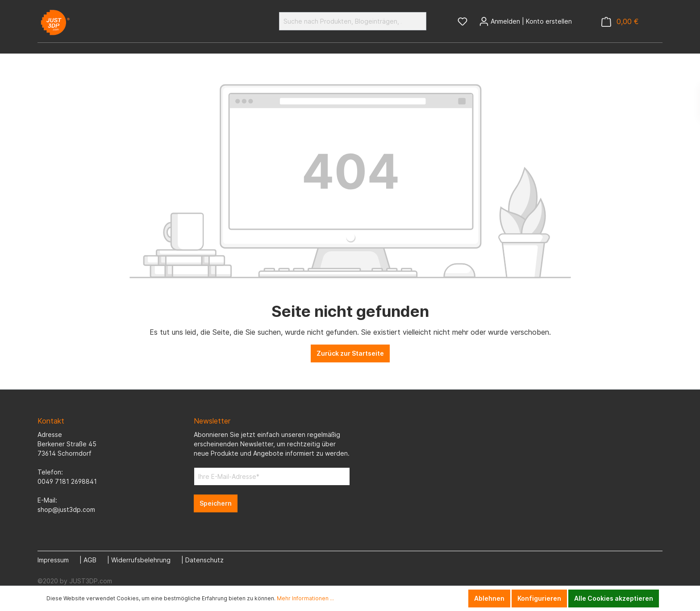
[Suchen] (416, 21)
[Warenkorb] (620, 22)
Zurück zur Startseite (350, 353)
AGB (90, 560)
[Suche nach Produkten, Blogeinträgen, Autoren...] (342, 21)
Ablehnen (489, 598)
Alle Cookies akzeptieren (614, 598)
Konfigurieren (539, 598)
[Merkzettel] (462, 21)
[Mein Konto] (525, 21)
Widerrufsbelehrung (141, 560)
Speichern (216, 503)
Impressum (53, 560)
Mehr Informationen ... (305, 598)
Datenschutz (204, 560)
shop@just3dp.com (66, 509)
